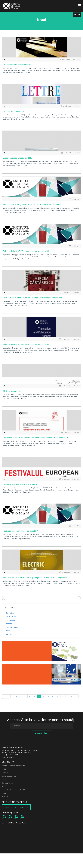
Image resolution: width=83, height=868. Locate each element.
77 (30, 696)
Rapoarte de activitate (9, 776)
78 (34, 696)
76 (25, 696)
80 (44, 696)
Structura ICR (6, 773)
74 (16, 696)
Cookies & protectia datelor (11, 797)
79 (39, 696)
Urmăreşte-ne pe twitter (16, 807)
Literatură (10, 613)
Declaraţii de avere (8, 783)
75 (21, 696)
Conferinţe (11, 620)
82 (53, 696)
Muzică (9, 624)
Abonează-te (41, 733)
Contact (4, 793)
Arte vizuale (11, 617)
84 (63, 696)
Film (8, 631)
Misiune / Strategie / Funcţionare (13, 766)
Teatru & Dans (12, 627)
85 (71, 696)
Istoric (4, 780)
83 (58, 696)
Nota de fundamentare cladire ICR (13, 790)
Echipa (4, 769)
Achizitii (4, 786)
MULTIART (10, 634)
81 (49, 696)
